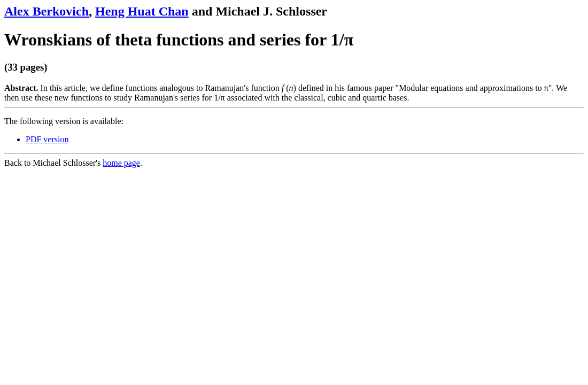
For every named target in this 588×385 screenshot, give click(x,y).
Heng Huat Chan (142, 11)
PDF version (47, 139)
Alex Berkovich (47, 11)
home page (121, 163)
